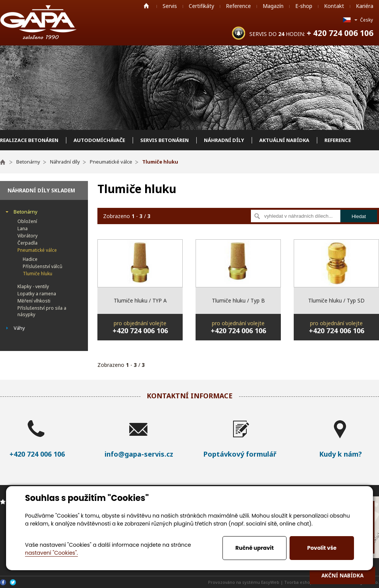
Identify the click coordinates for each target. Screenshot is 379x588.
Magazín (273, 6)
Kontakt (334, 6)
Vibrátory (27, 236)
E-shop (304, 6)
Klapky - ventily (33, 286)
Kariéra (365, 6)
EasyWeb (270, 582)
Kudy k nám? (341, 454)
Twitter (13, 582)
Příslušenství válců (42, 266)
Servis (170, 6)
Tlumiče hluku (38, 274)
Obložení (27, 221)
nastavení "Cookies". (51, 553)
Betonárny (26, 212)
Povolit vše (322, 548)
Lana (23, 228)
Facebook (3, 582)
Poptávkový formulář (240, 454)
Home (146, 6)
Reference (238, 6)
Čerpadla (27, 243)
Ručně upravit (254, 548)
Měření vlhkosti (34, 301)
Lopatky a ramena (37, 294)
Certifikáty (201, 6)
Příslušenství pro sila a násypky (42, 311)
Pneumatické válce (37, 250)
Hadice (30, 259)
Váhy (19, 328)
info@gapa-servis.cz (139, 454)
